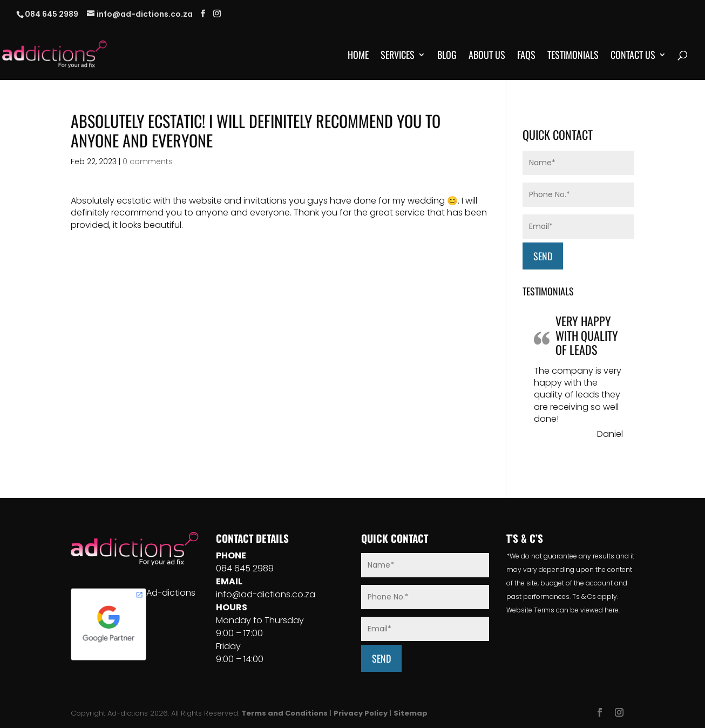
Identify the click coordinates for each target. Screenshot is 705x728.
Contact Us (633, 56)
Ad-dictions (171, 593)
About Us (487, 56)
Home (358, 56)
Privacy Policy (361, 713)
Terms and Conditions (284, 713)
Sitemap (411, 713)
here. (612, 610)
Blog (447, 56)
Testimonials (573, 56)
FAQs (526, 56)
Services (398, 56)
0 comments (148, 161)
